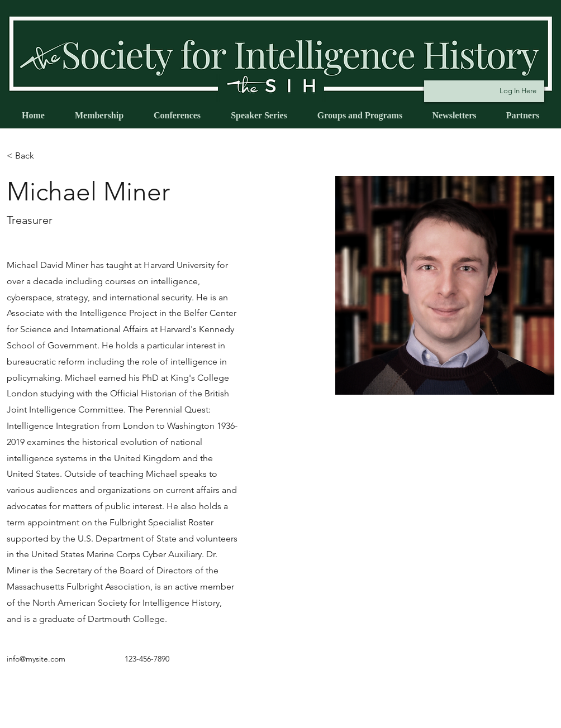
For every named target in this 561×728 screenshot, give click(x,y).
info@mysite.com (36, 659)
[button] (29, 156)
